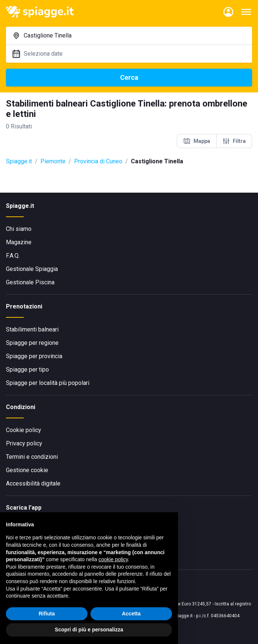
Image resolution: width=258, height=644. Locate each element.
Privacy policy (24, 443)
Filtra (234, 141)
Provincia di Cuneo (98, 161)
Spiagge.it (19, 161)
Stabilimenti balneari (32, 329)
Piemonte (53, 161)
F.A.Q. (13, 256)
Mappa (197, 141)
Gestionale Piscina (30, 282)
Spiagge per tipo (27, 370)
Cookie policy (24, 430)
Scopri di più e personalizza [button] (89, 630)
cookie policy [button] (113, 559)
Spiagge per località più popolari (48, 383)
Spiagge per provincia (34, 356)
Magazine (19, 242)
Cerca (129, 77)
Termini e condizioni (32, 457)
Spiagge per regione (32, 343)
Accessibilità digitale (33, 483)
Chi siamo (19, 229)
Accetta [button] (131, 614)
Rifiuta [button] (47, 614)
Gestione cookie (27, 470)
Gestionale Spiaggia (32, 269)
